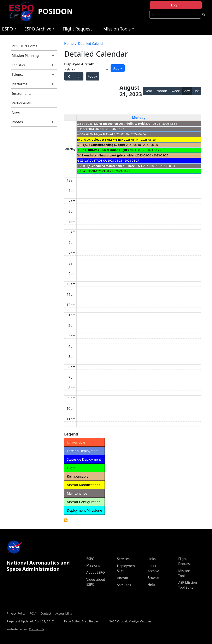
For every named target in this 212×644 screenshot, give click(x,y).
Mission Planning (33, 57)
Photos (33, 123)
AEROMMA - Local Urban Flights (107, 150)
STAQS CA (100, 160)
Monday (139, 118)
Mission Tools (118, 30)
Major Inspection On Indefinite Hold (119, 124)
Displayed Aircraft (79, 64)
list (197, 91)
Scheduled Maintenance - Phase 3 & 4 (117, 166)
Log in (176, 5)
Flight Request (77, 29)
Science (33, 76)
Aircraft (123, 578)
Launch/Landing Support (108, 145)
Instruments (22, 94)
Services (123, 559)
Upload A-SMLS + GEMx (107, 140)
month (162, 91)
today (93, 76)
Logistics (33, 66)
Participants (21, 103)
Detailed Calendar (92, 44)
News (16, 113)
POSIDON (55, 11)
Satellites (124, 585)
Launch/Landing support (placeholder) (109, 155)
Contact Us (37, 629)
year (149, 91)
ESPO (8, 30)
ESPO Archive (39, 30)
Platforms (33, 85)
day (187, 91)
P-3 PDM (88, 129)
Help (151, 585)
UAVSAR (92, 171)
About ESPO (96, 572)
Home (69, 44)
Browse (153, 578)
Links (152, 559)
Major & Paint (104, 134)
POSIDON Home (25, 46)
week (176, 91)
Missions (93, 565)
